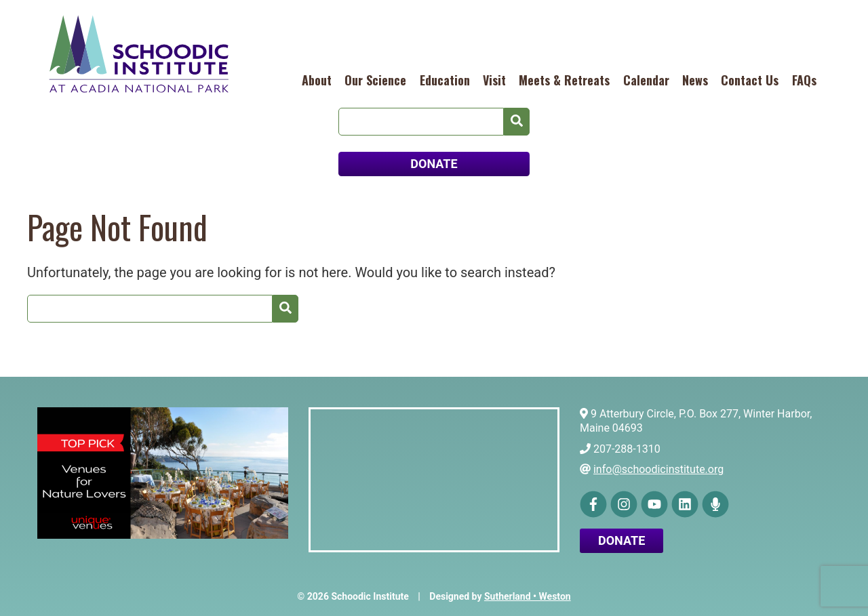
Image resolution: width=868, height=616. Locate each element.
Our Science (375, 80)
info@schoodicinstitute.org (658, 469)
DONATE (434, 164)
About (317, 80)
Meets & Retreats (564, 80)
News (695, 80)
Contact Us (750, 80)
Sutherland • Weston (528, 596)
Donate (622, 540)
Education (445, 80)
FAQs (804, 80)
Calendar (646, 80)
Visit (494, 80)
